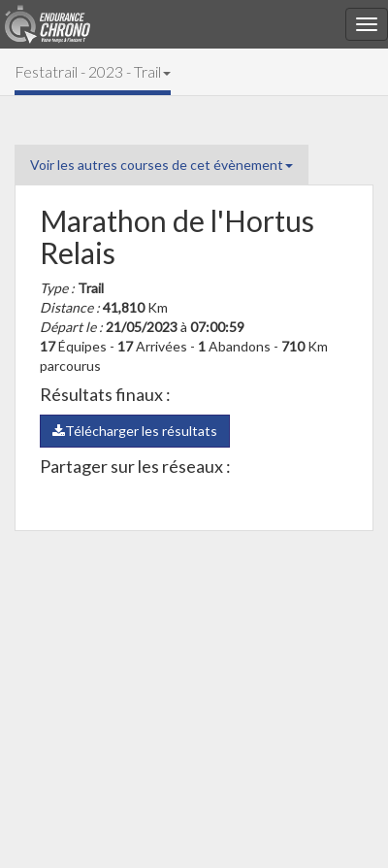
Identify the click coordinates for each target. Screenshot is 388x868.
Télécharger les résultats (135, 431)
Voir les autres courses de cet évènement (162, 165)
